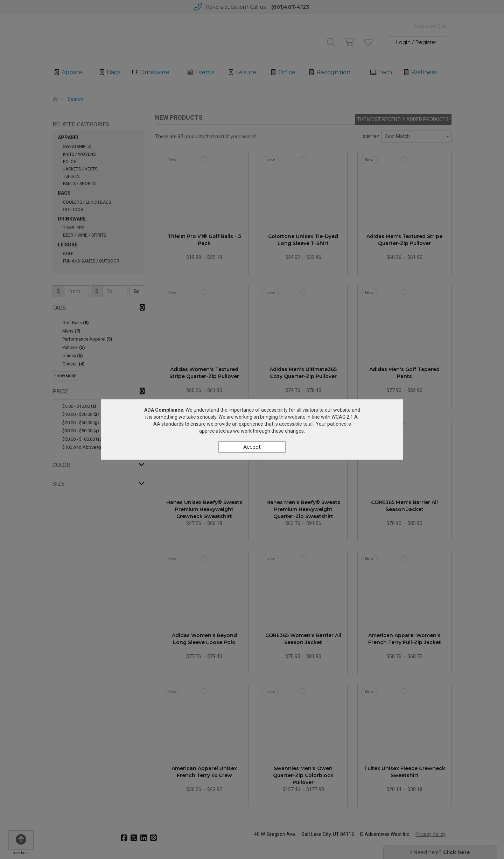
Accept (252, 447)
